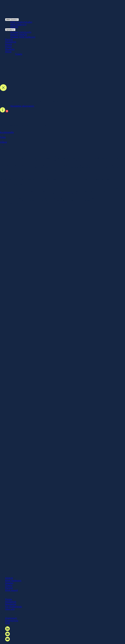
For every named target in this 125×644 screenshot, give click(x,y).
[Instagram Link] (8, 636)
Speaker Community (21, 32)
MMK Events (12, 20)
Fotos (62, 138)
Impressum (11, 618)
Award (8, 44)
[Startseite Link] (8, 15)
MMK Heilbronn (18, 25)
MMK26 (14, 27)
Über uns (10, 609)
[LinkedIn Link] (7, 630)
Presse (8, 47)
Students (10, 49)
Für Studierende (13, 607)
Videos (62, 143)
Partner (9, 40)
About (8, 52)
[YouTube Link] (8, 641)
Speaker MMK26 (19, 35)
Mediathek (11, 42)
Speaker (10, 30)
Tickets (9, 585)
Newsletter (11, 604)
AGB (7, 623)
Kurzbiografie (62, 134)
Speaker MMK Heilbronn (23, 37)
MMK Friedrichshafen (21, 22)
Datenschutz (12, 621)
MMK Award (11, 590)
